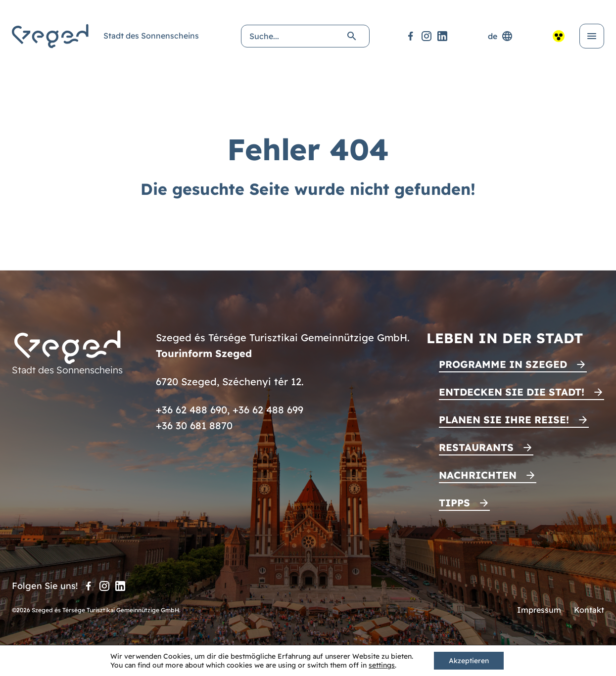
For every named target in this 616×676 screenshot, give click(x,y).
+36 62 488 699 (268, 410)
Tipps (454, 503)
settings (382, 665)
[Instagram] (426, 36)
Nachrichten (478, 475)
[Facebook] (411, 36)
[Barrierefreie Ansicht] (559, 36)
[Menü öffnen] (592, 36)
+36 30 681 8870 (194, 426)
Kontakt (589, 610)
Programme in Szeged (503, 364)
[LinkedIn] (442, 36)
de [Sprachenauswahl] (500, 36)
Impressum (539, 610)
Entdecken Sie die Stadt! (512, 392)
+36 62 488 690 (191, 410)
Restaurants (476, 447)
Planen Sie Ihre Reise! (504, 420)
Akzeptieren (469, 661)
